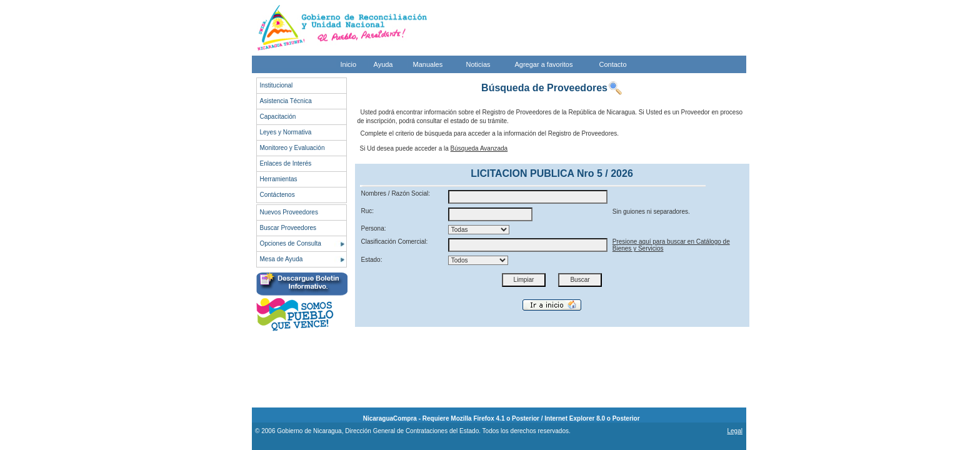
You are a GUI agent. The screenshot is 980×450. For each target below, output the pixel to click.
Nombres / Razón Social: (396, 193)
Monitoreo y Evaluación (292, 148)
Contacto (613, 64)
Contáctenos (277, 195)
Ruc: (368, 211)
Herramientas (279, 179)
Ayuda (383, 64)
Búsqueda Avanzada (479, 148)
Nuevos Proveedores (289, 212)
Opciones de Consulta (291, 243)
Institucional (277, 85)
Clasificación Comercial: (395, 242)
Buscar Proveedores (288, 228)
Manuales (428, 64)
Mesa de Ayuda (282, 259)
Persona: (374, 228)
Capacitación (278, 117)
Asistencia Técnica (286, 101)
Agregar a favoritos (544, 64)
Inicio (349, 64)
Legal (734, 431)
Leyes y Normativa (286, 132)
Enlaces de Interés (286, 163)
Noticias (478, 64)
